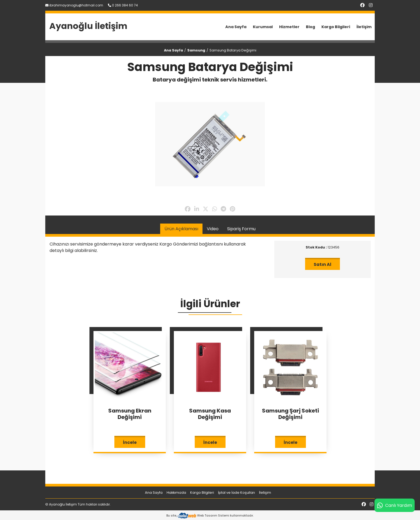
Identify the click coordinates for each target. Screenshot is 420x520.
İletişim (364, 27)
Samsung (196, 50)
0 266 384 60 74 (123, 5)
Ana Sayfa (236, 27)
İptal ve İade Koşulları (237, 493)
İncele (130, 442)
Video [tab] (213, 229)
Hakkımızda (176, 493)
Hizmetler (289, 27)
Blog (310, 27)
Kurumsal (263, 27)
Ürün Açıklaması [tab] (181, 229)
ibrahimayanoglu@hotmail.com (74, 5)
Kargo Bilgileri (336, 27)
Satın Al (322, 264)
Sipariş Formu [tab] (241, 229)
